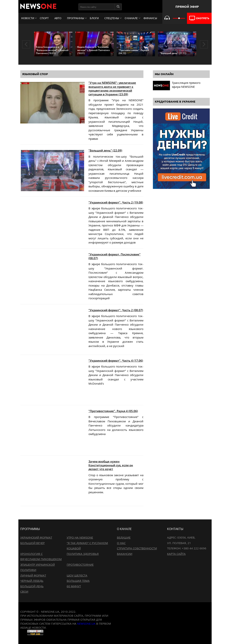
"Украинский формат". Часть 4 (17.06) (116, 360)
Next (204, 44)
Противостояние (80, 565)
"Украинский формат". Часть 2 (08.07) (116, 310)
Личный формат (33, 575)
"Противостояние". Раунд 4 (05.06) (113, 411)
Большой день (32, 586)
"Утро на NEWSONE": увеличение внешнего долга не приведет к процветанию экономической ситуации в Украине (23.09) (112, 88)
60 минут (74, 586)
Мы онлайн (164, 74)
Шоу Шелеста (77, 575)
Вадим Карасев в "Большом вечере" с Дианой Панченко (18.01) (93, 50)
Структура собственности (137, 548)
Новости (28, 18)
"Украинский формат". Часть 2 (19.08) (116, 202)
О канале (131, 18)
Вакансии (125, 554)
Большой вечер (32, 543)
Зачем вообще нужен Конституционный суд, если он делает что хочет (111, 465)
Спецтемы (112, 18)
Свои (24, 591)
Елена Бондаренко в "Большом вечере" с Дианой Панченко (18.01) (52, 50)
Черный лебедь (32, 581)
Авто (58, 18)
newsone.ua (86, 624)
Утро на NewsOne (80, 537)
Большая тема (78, 581)
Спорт (44, 18)
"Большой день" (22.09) (105, 150)
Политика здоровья (83, 554)
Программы (76, 18)
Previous (26, 44)
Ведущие (124, 537)
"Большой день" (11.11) (173, 53)
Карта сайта (176, 554)
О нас (121, 543)
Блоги (94, 18)
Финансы (150, 18)
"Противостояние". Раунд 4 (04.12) (134, 52)
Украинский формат (36, 537)
